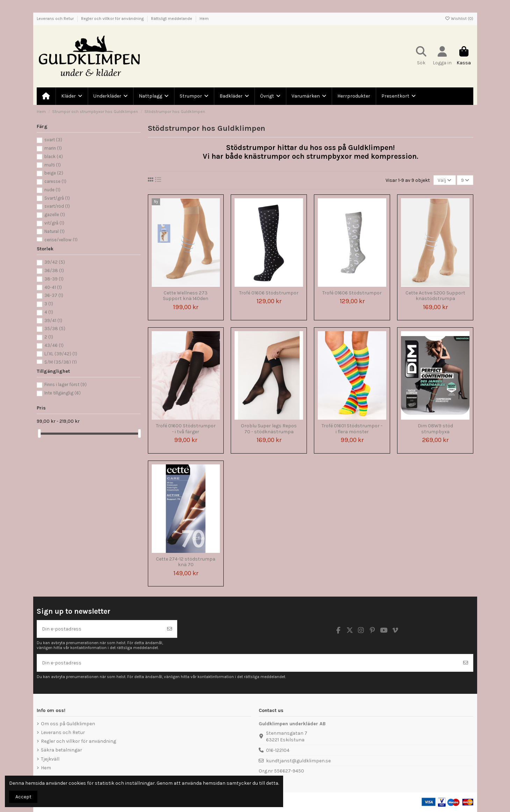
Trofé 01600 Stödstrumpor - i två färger (186, 429)
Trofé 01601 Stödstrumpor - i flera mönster (352, 429)
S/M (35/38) (61, 362)
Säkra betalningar (62, 750)
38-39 (54, 279)
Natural (55, 231)
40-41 (53, 287)
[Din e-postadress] (100, 629)
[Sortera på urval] (444, 180)
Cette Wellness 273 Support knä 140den (186, 296)
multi (53, 165)
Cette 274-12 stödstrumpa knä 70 (186, 562)
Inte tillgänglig (63, 393)
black (54, 156)
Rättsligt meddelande (172, 19)
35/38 (55, 329)
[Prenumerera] (170, 629)
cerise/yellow (61, 240)
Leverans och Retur (56, 19)
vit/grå (54, 223)
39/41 (53, 320)
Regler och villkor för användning (113, 19)
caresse (55, 181)
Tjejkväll (50, 759)
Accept (23, 797)
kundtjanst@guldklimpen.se (298, 761)
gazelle (55, 215)
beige (54, 173)
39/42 (55, 262)
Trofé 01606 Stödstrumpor (269, 293)
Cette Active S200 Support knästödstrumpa (435, 296)
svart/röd (57, 206)
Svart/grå (57, 198)
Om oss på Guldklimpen (68, 724)
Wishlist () (459, 19)
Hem (204, 19)
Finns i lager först (66, 384)
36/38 (54, 270)
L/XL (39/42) (61, 354)
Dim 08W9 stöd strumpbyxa (435, 429)
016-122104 (278, 750)
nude (52, 190)
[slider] (39, 433)
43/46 (54, 345)
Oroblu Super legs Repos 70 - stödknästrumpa (269, 429)
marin (53, 148)
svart (53, 140)
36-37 (54, 295)
